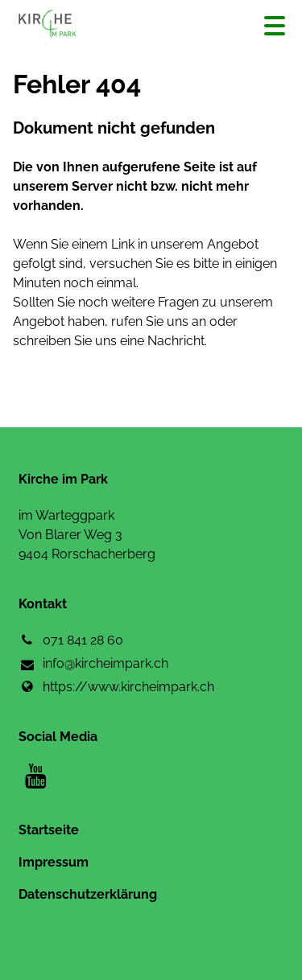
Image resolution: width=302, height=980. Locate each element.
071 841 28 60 (71, 640)
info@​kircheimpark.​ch (93, 665)
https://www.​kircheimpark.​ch (116, 687)
